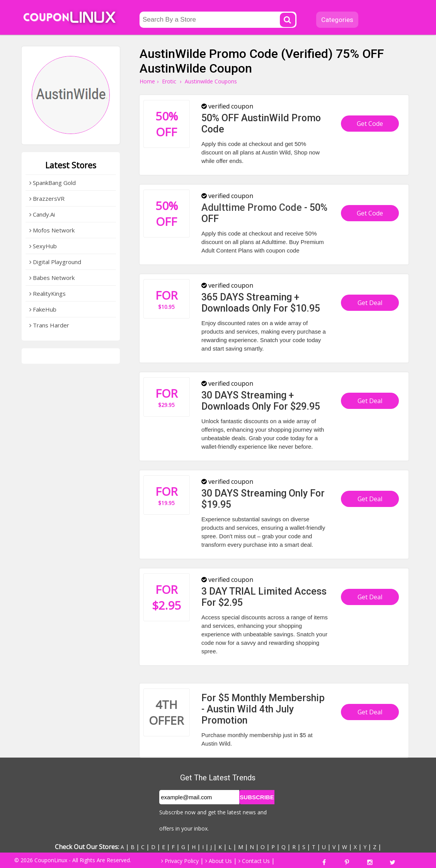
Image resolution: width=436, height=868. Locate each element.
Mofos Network (52, 230)
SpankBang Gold (53, 183)
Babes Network (52, 278)
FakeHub (43, 309)
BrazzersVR (47, 198)
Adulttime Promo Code (252, 208)
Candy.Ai (42, 214)
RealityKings (48, 293)
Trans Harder (49, 325)
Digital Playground (55, 262)
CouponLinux (51, 860)
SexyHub (43, 246)
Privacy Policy (180, 861)
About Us (219, 861)
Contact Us (254, 861)
